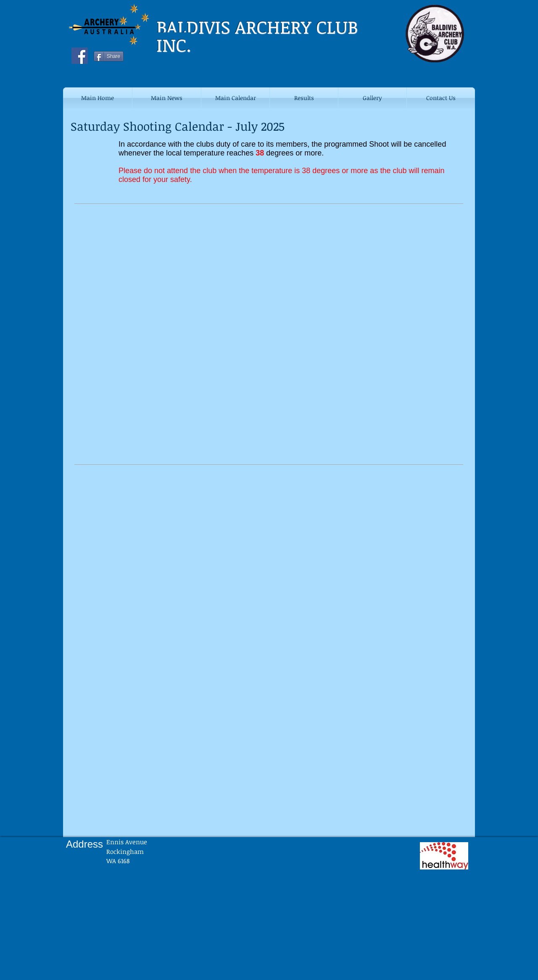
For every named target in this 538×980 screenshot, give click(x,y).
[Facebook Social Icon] (80, 56)
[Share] (109, 56)
